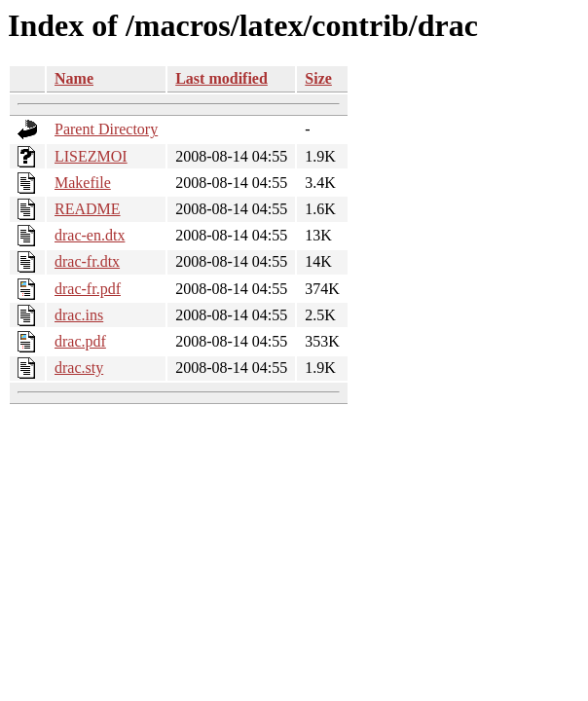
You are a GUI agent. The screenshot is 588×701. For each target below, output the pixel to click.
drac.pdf (80, 341)
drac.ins (79, 315)
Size (318, 78)
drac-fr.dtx (87, 261)
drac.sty (79, 368)
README (88, 209)
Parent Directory (106, 129)
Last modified (221, 78)
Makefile (83, 183)
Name (74, 78)
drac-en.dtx (90, 235)
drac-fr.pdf (88, 289)
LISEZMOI (91, 156)
